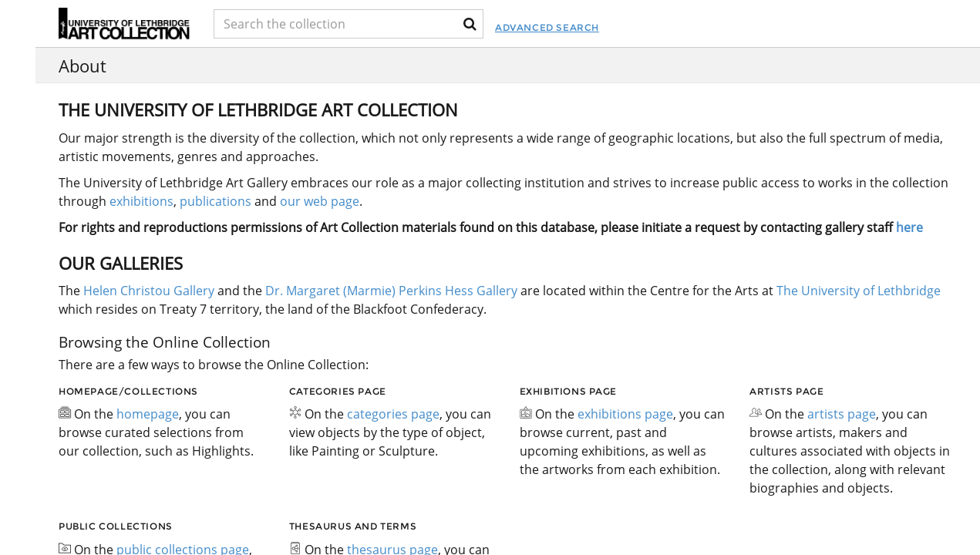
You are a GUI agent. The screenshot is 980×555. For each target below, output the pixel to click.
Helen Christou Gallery (149, 291)
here (909, 227)
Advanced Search (584, 27)
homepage (148, 414)
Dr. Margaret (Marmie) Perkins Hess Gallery (391, 291)
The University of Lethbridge (857, 291)
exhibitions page (625, 414)
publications (216, 201)
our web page (320, 201)
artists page (842, 414)
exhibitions (141, 201)
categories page (393, 414)
